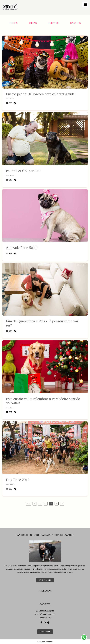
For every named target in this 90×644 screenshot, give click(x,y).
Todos (13, 23)
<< (28, 504)
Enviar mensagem (46, 611)
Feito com (45, 642)
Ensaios (75, 23)
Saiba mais (45, 580)
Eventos (53, 23)
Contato (45, 632)
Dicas (33, 23)
